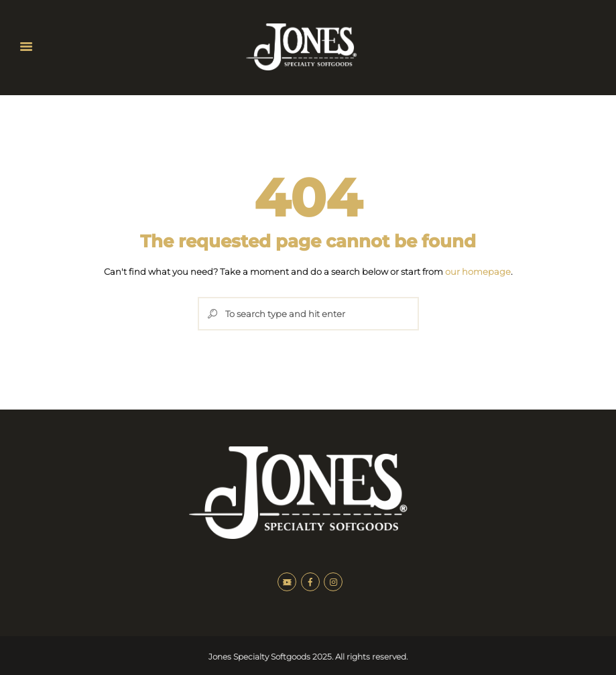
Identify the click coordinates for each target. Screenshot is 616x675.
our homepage (478, 271)
